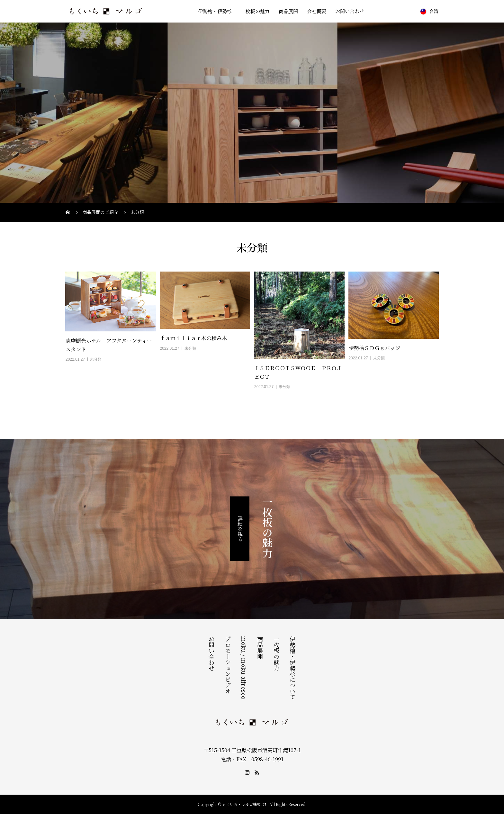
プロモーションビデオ (228, 665)
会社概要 (317, 11)
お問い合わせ (350, 11)
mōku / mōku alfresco (244, 668)
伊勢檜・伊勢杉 (215, 11)
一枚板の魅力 (255, 11)
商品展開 (288, 11)
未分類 (96, 359)
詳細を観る (240, 529)
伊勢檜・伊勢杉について (292, 668)
